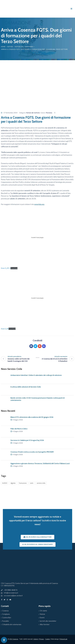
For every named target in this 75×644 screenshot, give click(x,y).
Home (3, 47)
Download (14, 268)
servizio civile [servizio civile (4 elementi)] (41, 483)
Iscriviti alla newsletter (48, 621)
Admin (36, 639)
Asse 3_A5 (5, 329)
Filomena (49, 113)
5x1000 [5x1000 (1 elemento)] (5, 483)
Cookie (47, 639)
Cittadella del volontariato (12, 625)
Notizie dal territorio (24, 47)
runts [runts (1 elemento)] (32, 483)
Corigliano (6, 614)
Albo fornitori (45, 625)
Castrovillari (7, 618)
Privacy (42, 639)
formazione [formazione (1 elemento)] (23, 483)
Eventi (42, 618)
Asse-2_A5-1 (6, 268)
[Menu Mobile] (71, 9)
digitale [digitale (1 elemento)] (13, 483)
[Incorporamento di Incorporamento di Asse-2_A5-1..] (37, 238)
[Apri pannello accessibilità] (4, 640)
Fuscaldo (5, 621)
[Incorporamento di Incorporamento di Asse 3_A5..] (37, 298)
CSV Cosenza (14, 639)
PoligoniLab (63, 639)
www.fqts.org (39, 204)
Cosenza (5, 611)
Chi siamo (43, 611)
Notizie (10, 47)
